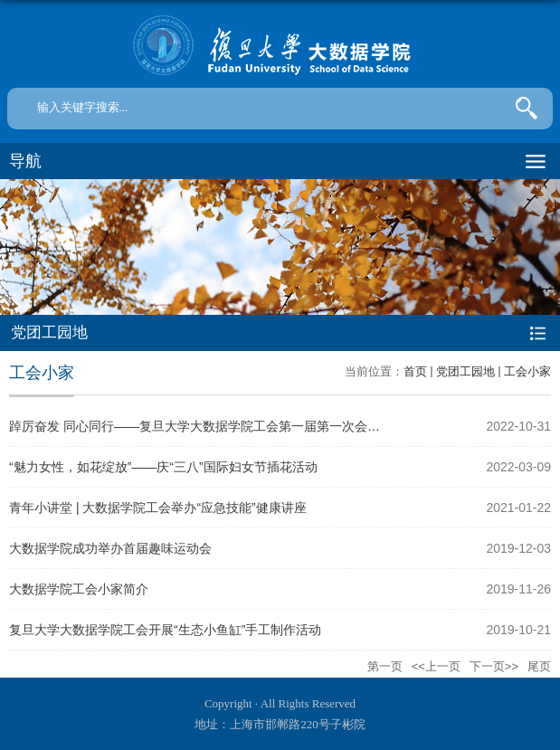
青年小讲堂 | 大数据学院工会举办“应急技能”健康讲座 (158, 508)
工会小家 (527, 371)
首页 (415, 371)
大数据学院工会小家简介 (79, 589)
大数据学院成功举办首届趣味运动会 (110, 548)
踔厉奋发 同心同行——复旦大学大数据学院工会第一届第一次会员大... (206, 426)
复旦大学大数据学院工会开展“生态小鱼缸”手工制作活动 (165, 630)
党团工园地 (465, 371)
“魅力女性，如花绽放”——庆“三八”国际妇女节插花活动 (163, 467)
